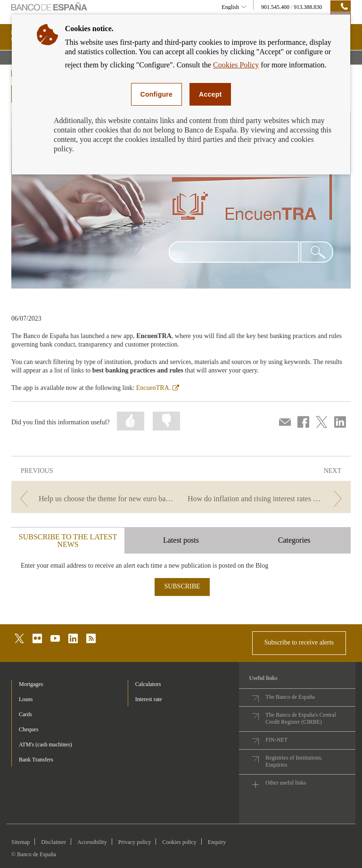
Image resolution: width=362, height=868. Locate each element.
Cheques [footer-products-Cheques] (29, 729)
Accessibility (92, 842)
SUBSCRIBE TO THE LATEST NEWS (68, 541)
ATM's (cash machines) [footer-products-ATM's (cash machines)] (45, 744)
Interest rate (149, 699)
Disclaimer (53, 842)
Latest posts (181, 540)
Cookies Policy (236, 65)
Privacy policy (135, 842)
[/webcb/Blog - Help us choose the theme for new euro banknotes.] (95, 499)
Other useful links (286, 783)
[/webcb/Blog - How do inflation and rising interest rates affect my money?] (267, 499)
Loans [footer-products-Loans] (26, 699)
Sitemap (21, 842)
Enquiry (217, 842)
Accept (210, 94)
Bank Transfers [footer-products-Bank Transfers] (36, 760)
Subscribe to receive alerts (299, 642)
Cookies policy (179, 842)
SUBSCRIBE (182, 586)
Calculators (148, 684)
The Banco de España (290, 697)
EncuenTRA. (158, 388)
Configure (157, 94)
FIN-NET (276, 740)
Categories (294, 540)
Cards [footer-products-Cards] (25, 714)
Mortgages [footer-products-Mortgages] (31, 684)
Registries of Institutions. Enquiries (294, 761)
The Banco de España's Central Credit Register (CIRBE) (300, 718)
